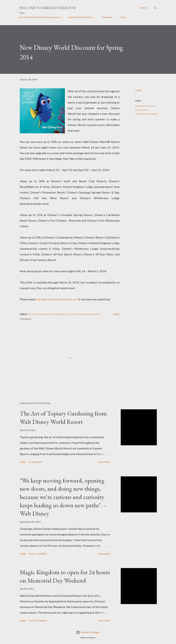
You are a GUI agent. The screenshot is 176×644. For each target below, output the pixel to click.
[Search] (143, 8)
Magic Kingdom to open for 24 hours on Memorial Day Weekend (65, 576)
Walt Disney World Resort (147, 114)
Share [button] (138, 90)
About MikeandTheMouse (81, 17)
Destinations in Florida (145, 106)
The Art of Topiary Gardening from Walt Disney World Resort (63, 417)
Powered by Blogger (88, 632)
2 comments (36, 462)
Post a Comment (38, 554)
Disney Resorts (142, 110)
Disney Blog (107, 17)
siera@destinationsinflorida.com (57, 299)
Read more (104, 462)
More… (124, 17)
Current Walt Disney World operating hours (40, 17)
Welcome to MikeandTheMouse (48, 8)
